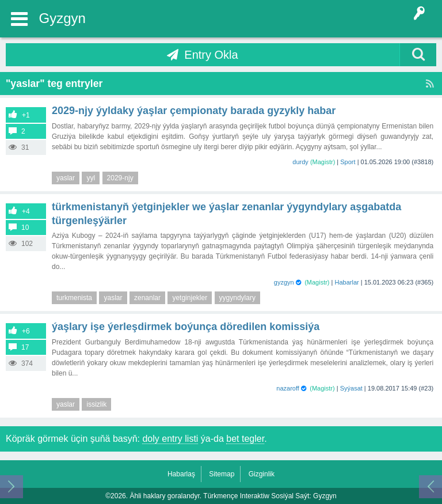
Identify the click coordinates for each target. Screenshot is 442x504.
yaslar (66, 178)
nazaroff (288, 388)
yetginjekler (190, 298)
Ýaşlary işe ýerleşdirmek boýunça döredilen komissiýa (186, 327)
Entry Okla (211, 55)
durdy (300, 162)
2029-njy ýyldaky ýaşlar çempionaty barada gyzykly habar (194, 111)
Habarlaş (181, 474)
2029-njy (120, 178)
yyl (91, 178)
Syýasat (351, 388)
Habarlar (347, 282)
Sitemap (222, 474)
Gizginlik (262, 474)
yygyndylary (237, 298)
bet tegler (245, 439)
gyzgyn (284, 282)
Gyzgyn (62, 18)
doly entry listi (170, 439)
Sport (348, 162)
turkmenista (74, 298)
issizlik (96, 404)
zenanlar (147, 298)
